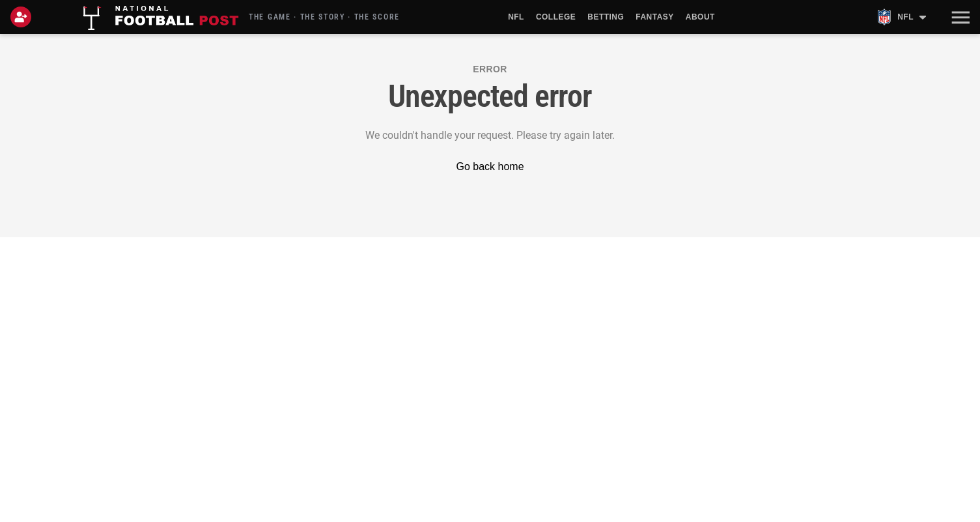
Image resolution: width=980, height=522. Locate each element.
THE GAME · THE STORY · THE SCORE (324, 17)
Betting (606, 17)
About (700, 17)
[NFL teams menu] (902, 17)
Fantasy (654, 17)
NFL (516, 17)
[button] (959, 17)
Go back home (490, 167)
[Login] (23, 17)
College (556, 17)
